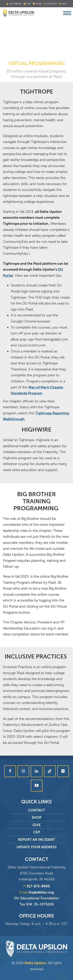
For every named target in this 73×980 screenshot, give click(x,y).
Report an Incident (36, 840)
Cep (29, 4)
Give (64, 4)
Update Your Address (37, 847)
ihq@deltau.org (41, 892)
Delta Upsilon (36, 963)
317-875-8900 (38, 886)
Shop (39, 4)
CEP (37, 832)
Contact (52, 4)
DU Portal (16, 4)
